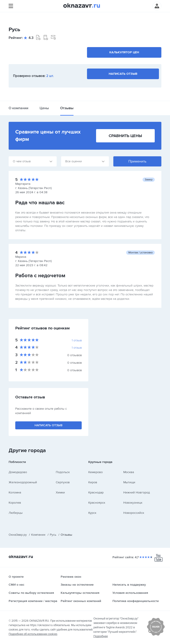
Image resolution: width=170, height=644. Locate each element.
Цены (44, 108)
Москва (129, 472)
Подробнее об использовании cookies (33, 634)
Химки (60, 492)
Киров (93, 482)
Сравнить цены (125, 136)
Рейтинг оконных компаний (81, 601)
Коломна (15, 492)
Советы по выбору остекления (31, 593)
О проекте (16, 577)
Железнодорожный (23, 482)
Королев (15, 503)
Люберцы (16, 513)
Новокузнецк (133, 503)
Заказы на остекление (77, 585)
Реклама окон (71, 577)
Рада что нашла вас (40, 203)
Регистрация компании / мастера (33, 601)
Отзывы (67, 108)
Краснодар (96, 492)
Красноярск (97, 503)
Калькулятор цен (124, 52)
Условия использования (130, 593)
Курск (92, 513)
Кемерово (96, 472)
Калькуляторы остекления (80, 593)
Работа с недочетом (40, 276)
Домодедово (18, 472)
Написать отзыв (123, 74)
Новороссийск (134, 513)
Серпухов (63, 482)
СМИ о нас (16, 585)
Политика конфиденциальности (136, 601)
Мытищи (129, 482)
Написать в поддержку (129, 585)
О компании (18, 108)
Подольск (63, 472)
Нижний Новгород (137, 492)
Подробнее (101, 636)
